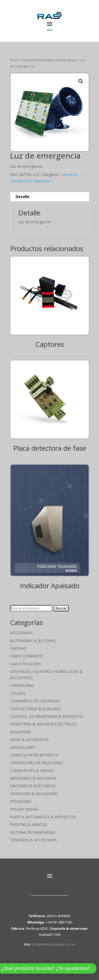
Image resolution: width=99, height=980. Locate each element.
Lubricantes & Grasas (32, 771)
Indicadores (23, 747)
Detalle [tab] (22, 197)
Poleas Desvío (24, 809)
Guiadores (21, 732)
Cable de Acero (25, 664)
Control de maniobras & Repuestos (49, 60)
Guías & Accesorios (29, 740)
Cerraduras (22, 685)
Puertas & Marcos (29, 824)
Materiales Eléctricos (33, 786)
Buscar (61, 608)
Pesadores (21, 801)
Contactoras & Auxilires (35, 709)
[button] (81, 81)
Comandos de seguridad (35, 701)
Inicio (14, 60)
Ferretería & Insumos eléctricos (43, 724)
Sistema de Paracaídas (33, 832)
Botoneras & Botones (33, 641)
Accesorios (21, 633)
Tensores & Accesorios (33, 840)
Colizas (18, 693)
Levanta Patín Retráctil (35, 755)
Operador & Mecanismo (34, 794)
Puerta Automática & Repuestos (43, 817)
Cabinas (18, 648)
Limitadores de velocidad (36, 763)
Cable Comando (26, 656)
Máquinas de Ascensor (33, 778)
